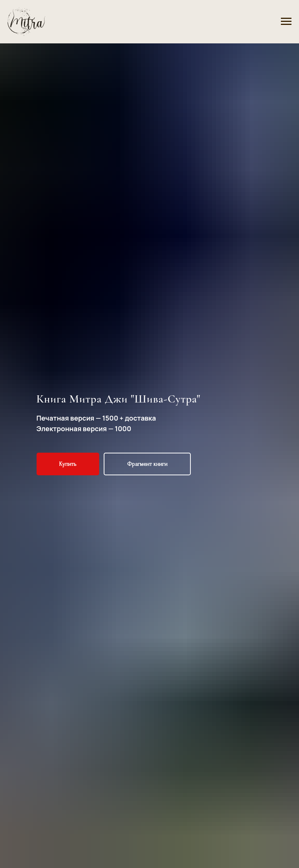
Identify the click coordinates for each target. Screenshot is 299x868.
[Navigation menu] (286, 22)
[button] (68, 464)
